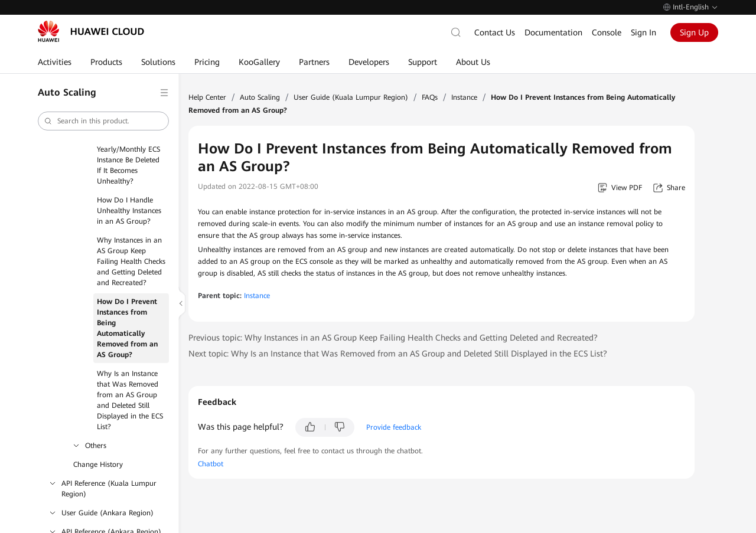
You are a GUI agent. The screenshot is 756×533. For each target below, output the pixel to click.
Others (96, 446)
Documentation (553, 32)
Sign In (643, 32)
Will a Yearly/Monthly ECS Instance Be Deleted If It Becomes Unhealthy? (128, 160)
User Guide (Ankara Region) (107, 513)
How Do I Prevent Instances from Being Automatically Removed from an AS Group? (127, 328)
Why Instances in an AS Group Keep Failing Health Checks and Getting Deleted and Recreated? (131, 261)
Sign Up (694, 32)
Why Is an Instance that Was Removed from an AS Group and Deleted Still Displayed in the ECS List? (130, 400)
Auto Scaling (260, 97)
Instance (464, 97)
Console (607, 32)
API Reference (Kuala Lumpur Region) (109, 489)
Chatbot (211, 464)
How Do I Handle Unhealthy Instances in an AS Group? (129, 211)
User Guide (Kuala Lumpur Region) (351, 97)
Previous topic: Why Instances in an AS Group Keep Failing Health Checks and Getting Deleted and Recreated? (393, 338)
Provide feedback (394, 427)
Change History (98, 465)
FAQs (430, 97)
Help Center (207, 97)
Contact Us (495, 32)
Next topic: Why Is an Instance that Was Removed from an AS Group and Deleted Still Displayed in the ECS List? (398, 354)
